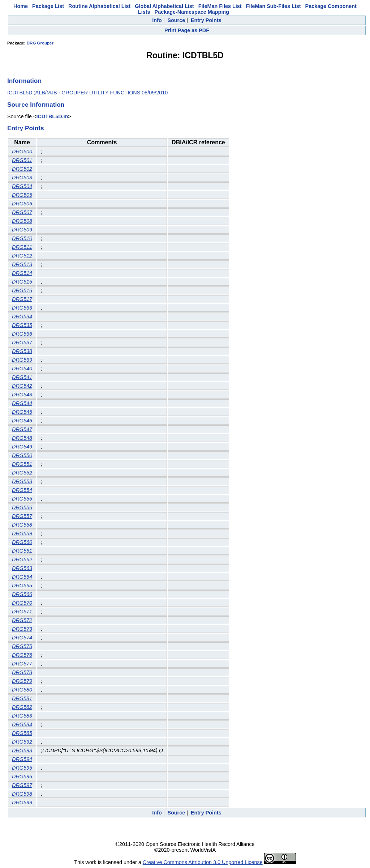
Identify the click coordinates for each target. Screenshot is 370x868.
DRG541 (22, 377)
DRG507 (22, 212)
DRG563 (22, 568)
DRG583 (22, 716)
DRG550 (22, 455)
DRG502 (22, 169)
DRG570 (22, 603)
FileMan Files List (220, 6)
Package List (48, 6)
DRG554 (22, 490)
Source (176, 20)
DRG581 (22, 698)
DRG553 (22, 481)
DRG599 (22, 803)
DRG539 (22, 360)
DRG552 (22, 473)
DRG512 (22, 256)
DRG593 (22, 750)
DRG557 (22, 516)
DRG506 (22, 204)
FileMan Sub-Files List (274, 6)
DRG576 (22, 655)
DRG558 (22, 525)
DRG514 (22, 273)
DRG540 (22, 369)
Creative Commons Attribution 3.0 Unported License (203, 862)
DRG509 (22, 230)
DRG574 (22, 638)
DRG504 (22, 186)
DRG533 (22, 308)
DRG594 (22, 759)
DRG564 (22, 577)
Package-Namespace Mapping (192, 12)
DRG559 (22, 533)
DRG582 (22, 707)
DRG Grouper (40, 43)
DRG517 (22, 299)
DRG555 (22, 499)
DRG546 (22, 421)
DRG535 (22, 325)
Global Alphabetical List (164, 6)
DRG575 (22, 646)
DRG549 (22, 447)
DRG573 (22, 629)
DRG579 (22, 681)
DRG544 (22, 403)
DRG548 (22, 438)
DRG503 (22, 178)
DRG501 (22, 160)
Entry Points (206, 20)
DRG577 (22, 664)
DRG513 (22, 264)
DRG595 (22, 768)
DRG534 (22, 316)
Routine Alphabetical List (99, 6)
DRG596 (22, 776)
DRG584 (22, 724)
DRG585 (22, 733)
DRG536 (22, 334)
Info (157, 20)
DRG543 (22, 395)
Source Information (36, 105)
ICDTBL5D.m (52, 116)
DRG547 (22, 429)
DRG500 (22, 152)
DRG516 (22, 290)
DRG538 (22, 351)
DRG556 (22, 507)
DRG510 (22, 238)
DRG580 (22, 690)
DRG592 (22, 742)
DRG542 (22, 386)
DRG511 (22, 247)
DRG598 (22, 794)
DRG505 (22, 195)
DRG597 (22, 785)
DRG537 (22, 342)
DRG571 (22, 612)
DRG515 (22, 282)
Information (24, 81)
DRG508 (22, 221)
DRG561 (22, 551)
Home (21, 6)
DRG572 (22, 620)
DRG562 (22, 559)
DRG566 (22, 594)
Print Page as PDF (187, 30)
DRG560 (22, 542)
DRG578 (22, 672)
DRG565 (22, 586)
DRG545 (22, 412)
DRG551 (22, 464)
